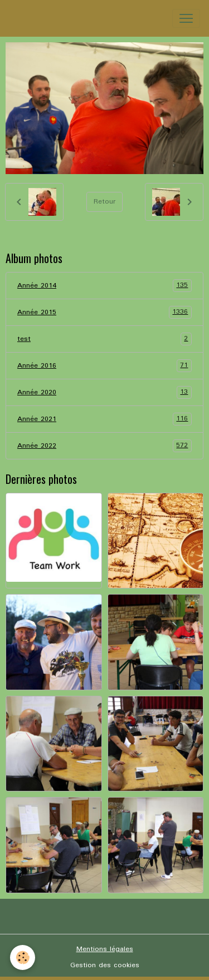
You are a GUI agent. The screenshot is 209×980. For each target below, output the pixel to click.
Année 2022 (104, 446)
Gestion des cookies (105, 965)
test (104, 339)
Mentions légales (105, 949)
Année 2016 (104, 366)
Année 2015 (104, 312)
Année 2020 (104, 392)
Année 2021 (104, 419)
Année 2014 (104, 286)
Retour (104, 202)
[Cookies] (23, 957)
